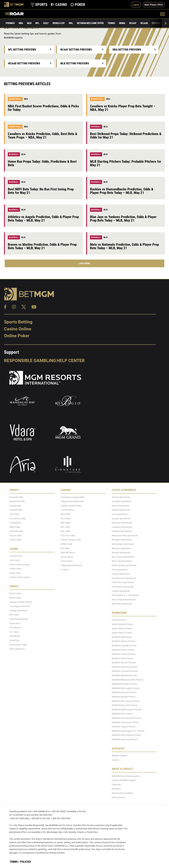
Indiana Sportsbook (121, 510)
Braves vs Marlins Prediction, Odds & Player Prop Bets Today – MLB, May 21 (42, 246)
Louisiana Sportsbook (122, 527)
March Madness (17, 649)
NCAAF (133, 23)
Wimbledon (15, 636)
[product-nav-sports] (39, 5)
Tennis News (67, 561)
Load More (84, 263)
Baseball (96, 127)
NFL (37, 23)
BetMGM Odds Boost (122, 637)
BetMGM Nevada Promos (124, 697)
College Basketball (18, 611)
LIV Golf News (67, 510)
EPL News (65, 548)
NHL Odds (65, 531)
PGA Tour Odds (68, 536)
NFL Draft (14, 615)
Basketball (15, 99)
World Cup (59, 23)
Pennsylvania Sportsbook (124, 578)
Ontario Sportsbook (121, 574)
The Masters (16, 628)
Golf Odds (14, 514)
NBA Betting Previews (127, 50)
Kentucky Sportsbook (122, 523)
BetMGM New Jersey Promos (126, 701)
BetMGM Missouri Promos (124, 692)
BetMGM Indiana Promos (124, 654)
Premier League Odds (71, 540)
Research (116, 789)
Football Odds (16, 510)
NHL (71, 23)
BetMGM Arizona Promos (124, 641)
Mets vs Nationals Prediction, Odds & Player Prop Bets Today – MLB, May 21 (124, 246)
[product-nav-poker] (78, 5)
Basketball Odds (17, 501)
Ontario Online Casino (20, 577)
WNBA (122, 23)
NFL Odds (65, 527)
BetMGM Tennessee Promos (125, 722)
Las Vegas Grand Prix (20, 606)
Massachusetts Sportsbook (125, 536)
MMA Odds (15, 527)
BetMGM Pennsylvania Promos (126, 718)
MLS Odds (66, 519)
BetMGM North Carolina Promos (127, 710)
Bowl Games (16, 593)
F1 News (65, 570)
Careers (115, 760)
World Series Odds (18, 645)
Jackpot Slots (16, 556)
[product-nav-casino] (59, 5)
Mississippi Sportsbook (123, 544)
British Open (15, 598)
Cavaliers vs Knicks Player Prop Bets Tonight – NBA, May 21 (123, 108)
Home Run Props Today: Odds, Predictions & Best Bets (42, 163)
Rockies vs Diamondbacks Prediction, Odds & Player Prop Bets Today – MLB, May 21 (122, 191)
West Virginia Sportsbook (124, 600)
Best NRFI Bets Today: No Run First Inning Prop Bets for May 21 (41, 191)
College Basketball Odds (72, 501)
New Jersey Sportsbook (123, 557)
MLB (29, 23)
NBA (21, 23)
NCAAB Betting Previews (24, 63)
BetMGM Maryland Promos (124, 675)
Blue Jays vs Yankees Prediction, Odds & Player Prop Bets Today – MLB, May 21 (123, 219)
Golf (46, 23)
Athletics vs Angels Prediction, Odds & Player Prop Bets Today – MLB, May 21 (43, 219)
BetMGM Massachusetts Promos (128, 680)
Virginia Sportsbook (121, 591)
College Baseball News (71, 565)
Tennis (111, 23)
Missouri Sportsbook (121, 548)
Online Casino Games (20, 565)
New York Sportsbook (122, 561)
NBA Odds (65, 523)
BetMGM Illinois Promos (123, 650)
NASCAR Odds (16, 531)
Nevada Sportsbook (121, 553)
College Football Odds (71, 506)
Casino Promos (119, 620)
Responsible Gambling (30, 361)
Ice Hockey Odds (18, 519)
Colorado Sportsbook (122, 501)
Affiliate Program (120, 756)
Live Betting (15, 523)
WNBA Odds (66, 544)
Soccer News (67, 557)
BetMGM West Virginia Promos (126, 735)
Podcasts (116, 785)
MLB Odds (66, 514)
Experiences (159, 23)
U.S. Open (14, 632)
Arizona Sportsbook (121, 497)
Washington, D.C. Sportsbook (125, 595)
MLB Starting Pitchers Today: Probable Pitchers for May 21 (126, 163)
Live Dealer (15, 560)
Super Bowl (15, 623)
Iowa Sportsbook (120, 514)
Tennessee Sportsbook (123, 587)
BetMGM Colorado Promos (124, 646)
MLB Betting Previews (75, 63)
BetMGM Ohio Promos (122, 714)
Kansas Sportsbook (121, 519)
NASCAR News (68, 553)
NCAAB (144, 23)
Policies (25, 862)
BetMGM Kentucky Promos (124, 667)
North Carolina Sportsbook (124, 565)
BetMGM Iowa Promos (122, 658)
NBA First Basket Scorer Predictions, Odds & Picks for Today (43, 108)
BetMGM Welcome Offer (90, 23)
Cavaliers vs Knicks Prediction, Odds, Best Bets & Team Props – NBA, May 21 (43, 136)
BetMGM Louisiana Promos (125, 671)
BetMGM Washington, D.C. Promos (128, 731)
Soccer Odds (16, 536)
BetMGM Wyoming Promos (124, 739)
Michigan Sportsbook (122, 540)
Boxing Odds (15, 506)
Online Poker (17, 336)
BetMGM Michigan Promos (124, 684)
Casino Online (18, 329)
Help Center (71, 361)
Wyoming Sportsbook (122, 604)
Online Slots (15, 573)
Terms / (15, 862)
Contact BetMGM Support (124, 780)
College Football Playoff (21, 602)
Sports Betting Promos (122, 624)
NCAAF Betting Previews (76, 50)
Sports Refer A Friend (122, 629)
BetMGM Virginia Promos (124, 727)
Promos (10, 23)
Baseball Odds (16, 497)
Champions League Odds (72, 497)
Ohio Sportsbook (120, 570)
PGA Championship (19, 619)
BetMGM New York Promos (125, 705)
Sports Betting (18, 322)
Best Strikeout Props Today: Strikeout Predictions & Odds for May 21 (126, 136)
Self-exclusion (118, 797)
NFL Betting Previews (22, 50)
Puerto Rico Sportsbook (123, 582)
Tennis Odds (15, 540)
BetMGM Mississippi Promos (125, 688)
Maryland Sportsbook (122, 531)
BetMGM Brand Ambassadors (126, 776)
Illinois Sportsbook (120, 506)
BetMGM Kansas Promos (124, 663)
